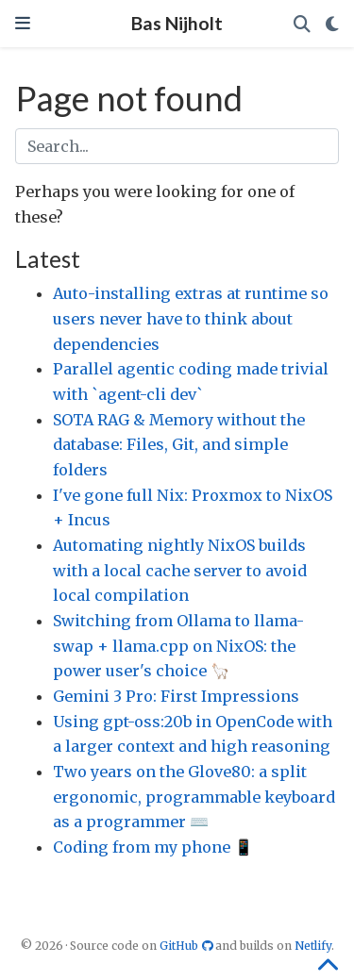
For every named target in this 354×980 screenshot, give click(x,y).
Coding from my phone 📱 (153, 847)
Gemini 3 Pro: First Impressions (176, 696)
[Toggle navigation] (23, 23)
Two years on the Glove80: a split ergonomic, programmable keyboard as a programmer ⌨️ (194, 797)
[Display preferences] (332, 24)
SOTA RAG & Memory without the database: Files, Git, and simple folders (179, 445)
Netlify (313, 946)
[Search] (302, 24)
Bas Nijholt (177, 23)
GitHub (187, 946)
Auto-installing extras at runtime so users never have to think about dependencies (191, 318)
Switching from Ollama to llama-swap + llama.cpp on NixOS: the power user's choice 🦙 (178, 646)
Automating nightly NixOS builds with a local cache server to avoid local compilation (180, 570)
